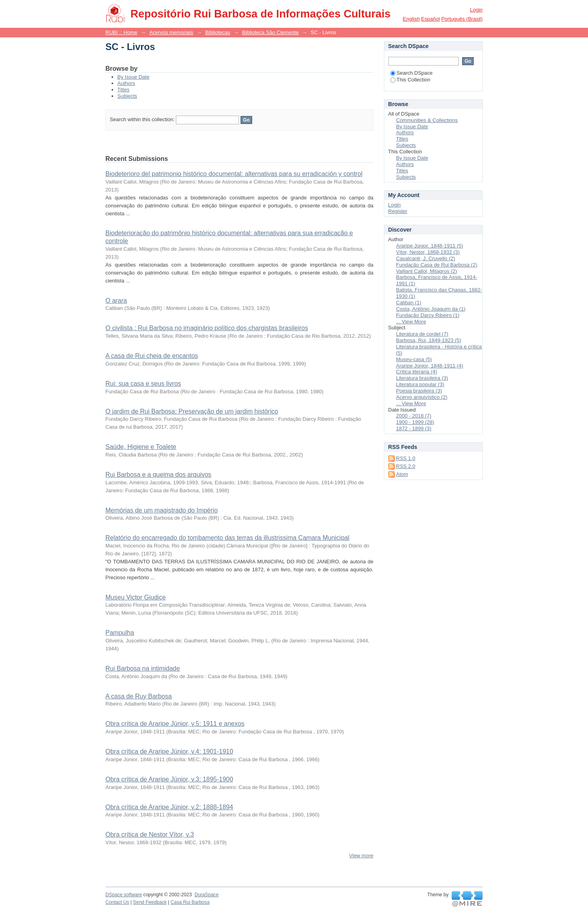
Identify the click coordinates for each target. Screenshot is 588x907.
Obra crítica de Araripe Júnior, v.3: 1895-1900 (170, 779)
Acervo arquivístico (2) (422, 397)
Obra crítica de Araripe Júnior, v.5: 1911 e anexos (175, 724)
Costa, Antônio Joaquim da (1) (431, 309)
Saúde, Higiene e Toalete (141, 447)
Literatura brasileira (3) (422, 378)
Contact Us (118, 902)
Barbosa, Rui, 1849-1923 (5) (429, 340)
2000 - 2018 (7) (414, 416)
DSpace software (124, 895)
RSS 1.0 (406, 458)
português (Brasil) (462, 19)
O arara (116, 301)
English (412, 19)
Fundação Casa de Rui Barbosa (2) (437, 265)
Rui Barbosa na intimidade (143, 668)
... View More (411, 322)
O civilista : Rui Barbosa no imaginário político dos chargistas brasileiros (207, 328)
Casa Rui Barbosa (190, 902)
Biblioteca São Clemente (270, 32)
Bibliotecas (218, 32)
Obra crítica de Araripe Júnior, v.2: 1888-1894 (170, 807)
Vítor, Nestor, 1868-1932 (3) (428, 252)
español (431, 19)
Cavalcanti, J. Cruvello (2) (426, 258)
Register (398, 211)
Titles (124, 90)
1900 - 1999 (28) (415, 422)
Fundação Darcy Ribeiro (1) (428, 315)
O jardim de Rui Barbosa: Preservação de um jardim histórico (192, 411)
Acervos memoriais (171, 32)
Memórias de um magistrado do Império (162, 510)
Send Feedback (150, 902)
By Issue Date (134, 77)
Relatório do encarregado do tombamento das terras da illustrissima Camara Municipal (228, 538)
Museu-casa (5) (414, 359)
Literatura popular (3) (420, 384)
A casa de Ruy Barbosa (139, 696)
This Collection (410, 80)
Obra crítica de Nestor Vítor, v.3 (150, 834)
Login (476, 10)
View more (361, 856)
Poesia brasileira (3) (419, 391)
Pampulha (120, 633)
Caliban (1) (409, 303)
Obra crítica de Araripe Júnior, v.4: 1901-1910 (170, 751)
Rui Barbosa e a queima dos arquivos (159, 475)
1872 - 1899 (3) (414, 428)
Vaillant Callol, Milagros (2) (427, 271)
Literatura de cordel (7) (422, 334)
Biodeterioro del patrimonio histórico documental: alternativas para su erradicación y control (234, 174)
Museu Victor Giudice (136, 597)
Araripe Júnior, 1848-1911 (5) (430, 246)
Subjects (127, 96)
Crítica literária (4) (417, 372)
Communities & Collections (427, 120)
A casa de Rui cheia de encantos (152, 356)
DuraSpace (206, 895)
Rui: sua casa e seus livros (143, 384)
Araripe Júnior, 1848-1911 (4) (430, 366)
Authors (126, 83)
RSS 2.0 (406, 466)
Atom (402, 474)
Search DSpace (412, 73)
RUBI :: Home (121, 32)
